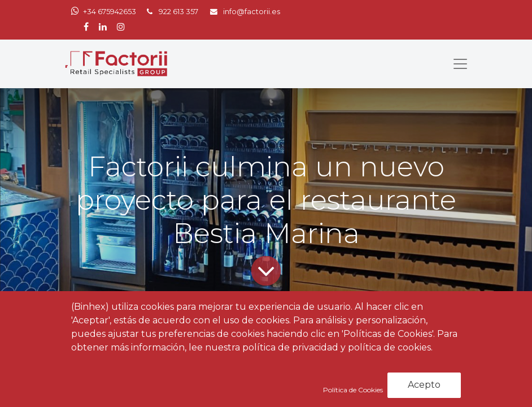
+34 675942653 (110, 12)
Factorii (90, 370)
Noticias (153, 346)
